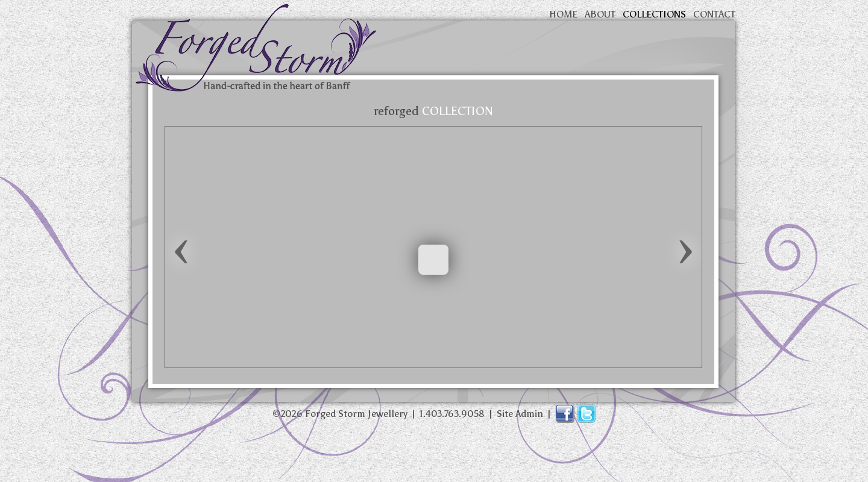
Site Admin (520, 414)
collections (654, 14)
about (600, 14)
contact (714, 14)
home (563, 14)
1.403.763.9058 (452, 414)
